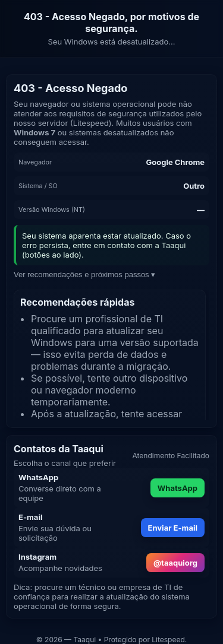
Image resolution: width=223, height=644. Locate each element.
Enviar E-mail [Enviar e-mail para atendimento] (173, 528)
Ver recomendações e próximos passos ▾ (84, 275)
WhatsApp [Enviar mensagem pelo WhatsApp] (178, 488)
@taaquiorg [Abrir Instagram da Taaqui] (175, 563)
